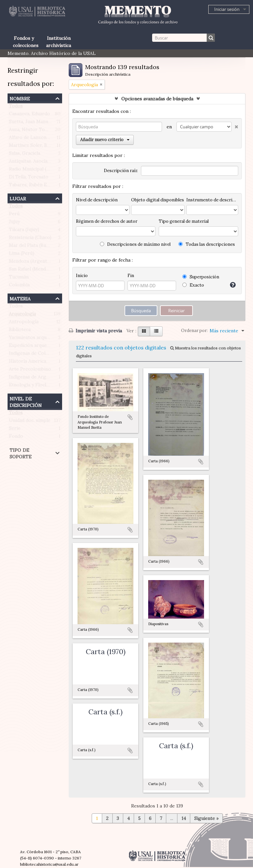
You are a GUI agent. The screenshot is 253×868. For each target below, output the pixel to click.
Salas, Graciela (24, 155)
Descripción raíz (121, 171)
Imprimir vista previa (95, 331)
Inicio (82, 276)
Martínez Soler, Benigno (35, 147)
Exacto (193, 285)
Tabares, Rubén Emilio (33, 186)
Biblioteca (20, 331)
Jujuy (14, 223)
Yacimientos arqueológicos (38, 339)
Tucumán (19, 278)
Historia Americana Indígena (40, 363)
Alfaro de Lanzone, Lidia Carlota (44, 139)
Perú (14, 215)
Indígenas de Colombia (34, 355)
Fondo (16, 438)
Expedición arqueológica (36, 347)
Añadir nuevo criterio (105, 140)
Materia (20, 298)
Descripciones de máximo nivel (135, 244)
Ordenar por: (194, 331)
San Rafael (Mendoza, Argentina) (44, 270)
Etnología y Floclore (31, 386)
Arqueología (22, 315)
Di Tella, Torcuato (29, 178)
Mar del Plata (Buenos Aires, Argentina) (52, 247)
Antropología (24, 323)
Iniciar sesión (227, 9)
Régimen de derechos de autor (107, 221)
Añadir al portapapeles (130, 417)
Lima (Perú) (22, 255)
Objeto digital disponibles (158, 200)
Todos (16, 107)
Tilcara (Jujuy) (24, 231)
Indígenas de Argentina (34, 378)
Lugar (18, 198)
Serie (15, 430)
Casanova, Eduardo (29, 115)
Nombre (20, 98)
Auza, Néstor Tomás (31, 131)
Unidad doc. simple (30, 422)
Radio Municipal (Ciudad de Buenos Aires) (54, 170)
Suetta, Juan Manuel (30, 123)
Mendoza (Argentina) (32, 263)
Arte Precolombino (30, 370)
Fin (131, 276)
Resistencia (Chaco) (30, 239)
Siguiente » (206, 818)
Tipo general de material (184, 221)
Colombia (19, 286)
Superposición (201, 277)
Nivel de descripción (26, 401)
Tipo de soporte (21, 453)
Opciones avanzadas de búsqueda (157, 99)
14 (184, 818)
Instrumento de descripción (212, 200)
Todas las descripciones (207, 244)
